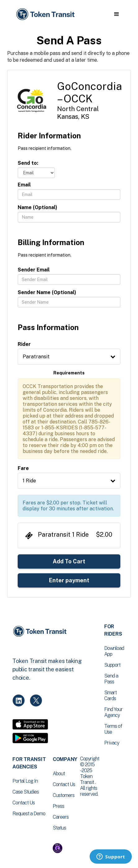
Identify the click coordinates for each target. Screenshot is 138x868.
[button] (116, 14)
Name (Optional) (38, 207)
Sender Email (34, 270)
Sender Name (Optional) (47, 292)
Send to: (28, 163)
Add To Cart (69, 561)
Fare (23, 468)
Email (24, 185)
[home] (45, 14)
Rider (24, 344)
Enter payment (69, 580)
